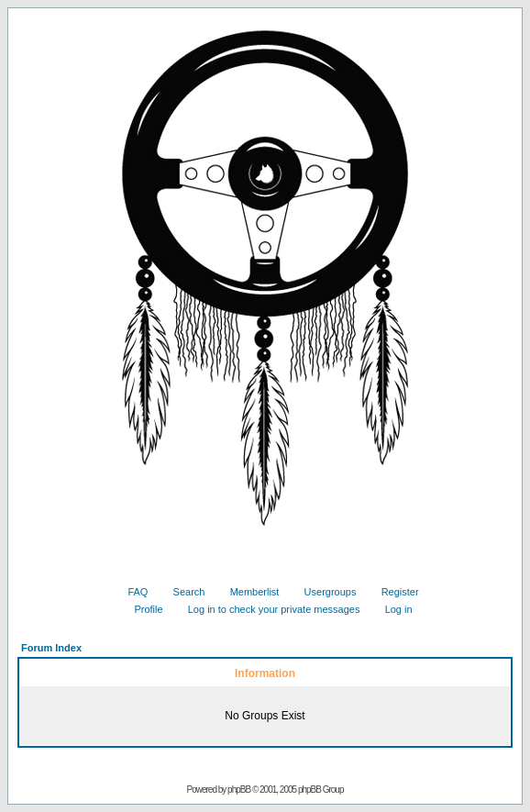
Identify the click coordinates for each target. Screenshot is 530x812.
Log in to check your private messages (267, 609)
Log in (392, 609)
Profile (141, 609)
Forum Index (51, 648)
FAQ (131, 592)
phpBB (239, 790)
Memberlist (248, 592)
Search (182, 592)
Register (393, 592)
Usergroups (324, 592)
